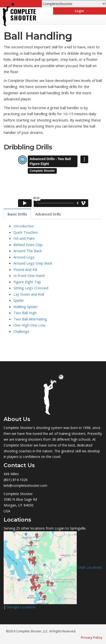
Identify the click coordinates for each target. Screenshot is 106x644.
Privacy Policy (92, 637)
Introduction (24, 226)
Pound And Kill (25, 269)
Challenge (21, 331)
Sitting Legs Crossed (31, 288)
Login (79, 11)
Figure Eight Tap (27, 282)
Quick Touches (26, 232)
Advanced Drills (48, 214)
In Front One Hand (29, 275)
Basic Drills (17, 214)
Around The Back (28, 251)
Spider (19, 300)
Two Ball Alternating (30, 319)
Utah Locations (90, 567)
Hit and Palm (24, 238)
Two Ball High (25, 313)
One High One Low (29, 325)
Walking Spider (26, 307)
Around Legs (24, 257)
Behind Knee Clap (28, 245)
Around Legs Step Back (33, 263)
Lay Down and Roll (29, 294)
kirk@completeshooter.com (25, 485)
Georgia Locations (21, 607)
